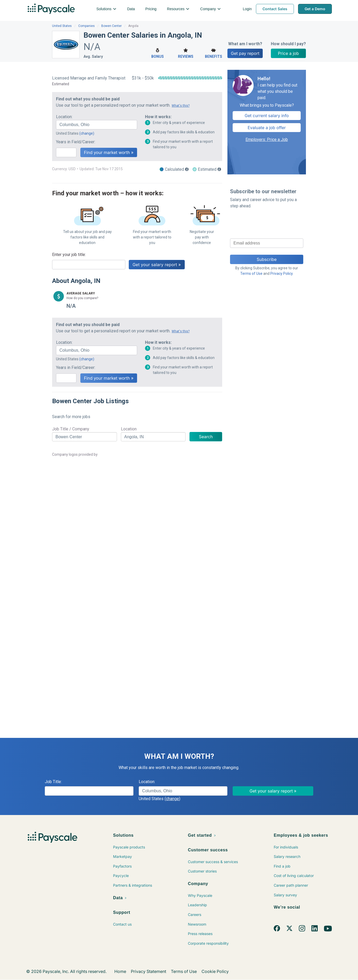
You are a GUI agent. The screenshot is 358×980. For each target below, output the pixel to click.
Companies (86, 26)
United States (62, 26)
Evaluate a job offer (267, 128)
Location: (64, 117)
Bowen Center (111, 26)
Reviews (186, 53)
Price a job (288, 53)
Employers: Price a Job (267, 139)
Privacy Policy (281, 274)
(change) (87, 133)
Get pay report (245, 53)
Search (206, 437)
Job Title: (53, 782)
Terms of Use (251, 274)
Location (129, 429)
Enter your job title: (69, 255)
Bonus (158, 53)
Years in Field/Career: (76, 142)
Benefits (213, 53)
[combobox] (97, 125)
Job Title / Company (71, 429)
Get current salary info (267, 116)
